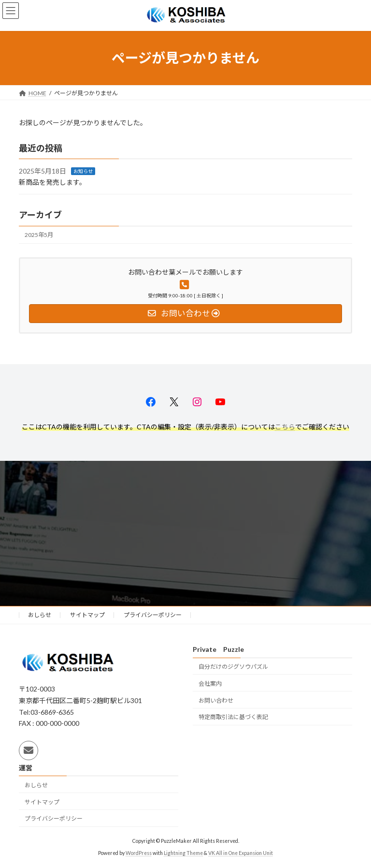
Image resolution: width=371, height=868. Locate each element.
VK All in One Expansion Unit (241, 853)
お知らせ (83, 171)
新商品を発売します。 (52, 182)
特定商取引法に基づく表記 (233, 717)
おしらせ (40, 615)
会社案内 (210, 684)
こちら (285, 427)
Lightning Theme (183, 853)
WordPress (139, 853)
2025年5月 (39, 235)
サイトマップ (87, 615)
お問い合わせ (216, 700)
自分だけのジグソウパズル (233, 667)
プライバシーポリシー (153, 615)
